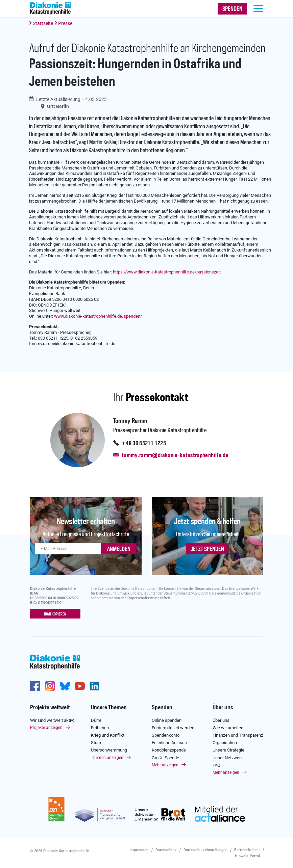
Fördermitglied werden (173, 728)
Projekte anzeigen (46, 728)
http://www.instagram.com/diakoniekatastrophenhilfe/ (50, 686)
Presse (65, 23)
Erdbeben (100, 728)
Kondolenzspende (169, 750)
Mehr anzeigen (165, 765)
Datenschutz (166, 850)
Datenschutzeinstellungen (205, 850)
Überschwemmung (109, 750)
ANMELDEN (119, 549)
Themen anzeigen (107, 757)
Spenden (162, 708)
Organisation (225, 743)
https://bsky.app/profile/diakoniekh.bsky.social (65, 686)
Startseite (43, 23)
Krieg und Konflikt (108, 735)
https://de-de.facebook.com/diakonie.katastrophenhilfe (35, 686)
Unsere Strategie (228, 750)
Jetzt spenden (207, 549)
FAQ (216, 765)
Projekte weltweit (50, 708)
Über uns (223, 708)
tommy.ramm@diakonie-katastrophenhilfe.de (175, 455)
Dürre (96, 720)
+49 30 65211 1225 (144, 444)
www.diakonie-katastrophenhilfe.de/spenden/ (98, 316)
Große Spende (165, 757)
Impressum (139, 850)
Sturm (97, 743)
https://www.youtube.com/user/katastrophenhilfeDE (80, 686)
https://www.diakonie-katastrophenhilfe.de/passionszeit (167, 272)
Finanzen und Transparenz (238, 735)
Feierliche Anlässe (169, 743)
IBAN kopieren (55, 614)
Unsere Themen (109, 708)
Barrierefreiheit (247, 850)
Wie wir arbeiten (228, 728)
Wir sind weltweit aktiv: (52, 720)
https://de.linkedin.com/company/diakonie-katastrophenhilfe (95, 686)
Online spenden (167, 720)
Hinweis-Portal (247, 856)
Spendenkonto (166, 735)
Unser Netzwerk (228, 757)
